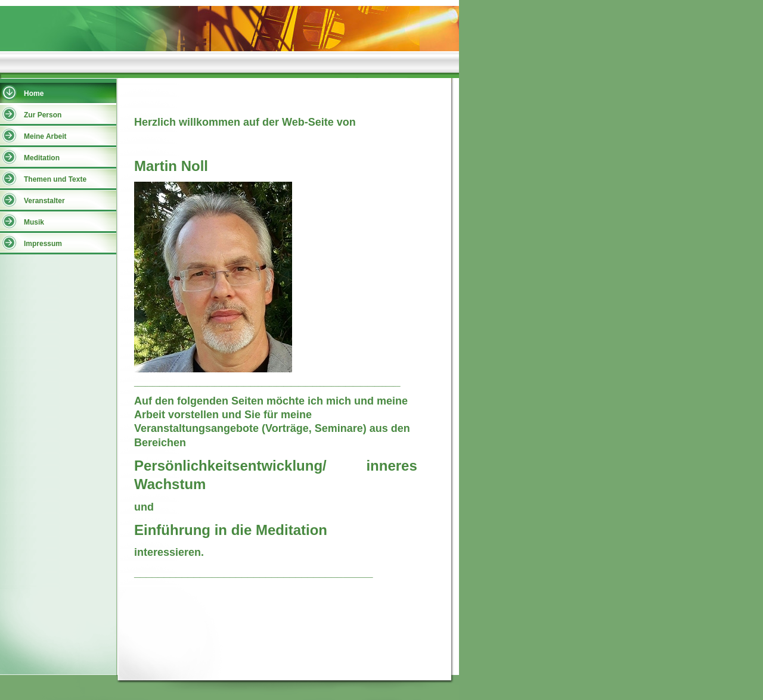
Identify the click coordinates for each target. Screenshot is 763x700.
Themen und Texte (55, 179)
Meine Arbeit (45, 136)
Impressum (43, 244)
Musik (34, 222)
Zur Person (43, 115)
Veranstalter (44, 201)
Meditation (42, 158)
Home (34, 94)
